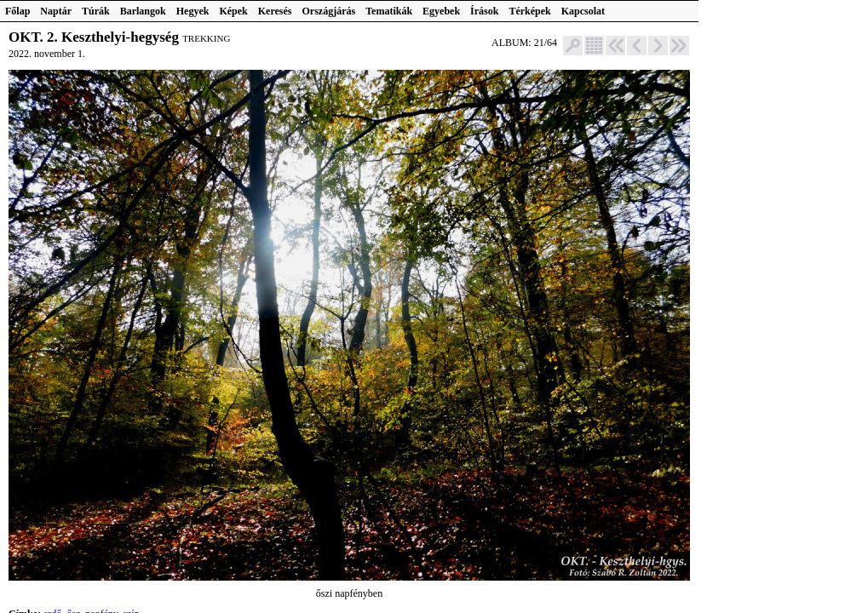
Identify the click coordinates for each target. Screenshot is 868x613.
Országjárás (329, 11)
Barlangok (143, 11)
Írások (484, 11)
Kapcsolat (583, 11)
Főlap (17, 11)
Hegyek (193, 11)
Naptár (56, 11)
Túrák (96, 11)
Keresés (275, 11)
